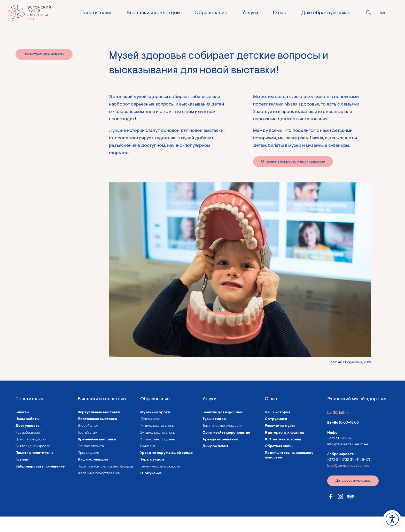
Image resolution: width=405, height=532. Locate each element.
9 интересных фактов (285, 433)
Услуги (250, 13)
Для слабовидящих (31, 440)
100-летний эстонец (283, 440)
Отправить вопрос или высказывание (293, 162)
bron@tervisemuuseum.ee (348, 466)
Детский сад (150, 419)
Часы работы (28, 419)
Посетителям (96, 13)
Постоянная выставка (97, 419)
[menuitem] (384, 13)
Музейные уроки (155, 413)
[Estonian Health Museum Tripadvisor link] (351, 496)
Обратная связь (279, 446)
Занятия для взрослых (223, 413)
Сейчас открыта (91, 446)
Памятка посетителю (34, 453)
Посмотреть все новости (44, 54)
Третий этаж (88, 433)
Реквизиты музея (280, 426)
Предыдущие (88, 453)
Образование (211, 13)
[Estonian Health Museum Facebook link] (330, 496)
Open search (368, 13)
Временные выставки (97, 440)
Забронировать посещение (40, 467)
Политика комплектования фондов (105, 467)
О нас (279, 13)
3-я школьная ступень (158, 440)
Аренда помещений (220, 440)
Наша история (277, 413)
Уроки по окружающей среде (166, 453)
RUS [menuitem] (383, 13)
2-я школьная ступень (158, 433)
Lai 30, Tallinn (338, 413)
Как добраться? (28, 433)
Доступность (28, 426)
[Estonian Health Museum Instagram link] (340, 496)
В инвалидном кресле (33, 446)
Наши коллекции (93, 460)
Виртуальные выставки (99, 413)
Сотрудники (276, 419)
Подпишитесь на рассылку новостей (289, 455)
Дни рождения (215, 446)
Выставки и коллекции (153, 13)
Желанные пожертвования (99, 473)
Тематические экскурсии (160, 467)
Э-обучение (151, 473)
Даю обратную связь (326, 13)
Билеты (22, 413)
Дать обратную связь (353, 481)
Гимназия (147, 446)
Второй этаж (88, 426)
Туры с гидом (152, 460)
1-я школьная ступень (157, 426)
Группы (22, 460)
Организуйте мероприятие (226, 433)
